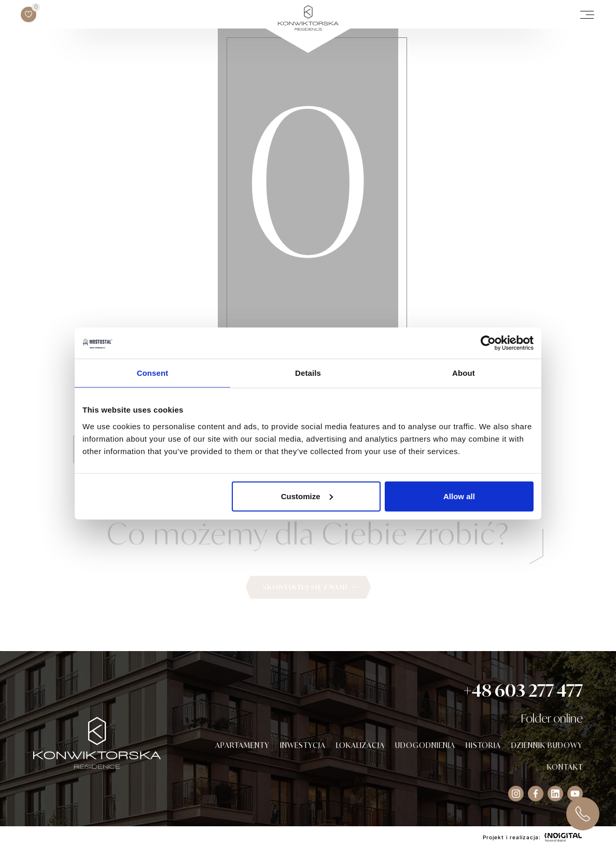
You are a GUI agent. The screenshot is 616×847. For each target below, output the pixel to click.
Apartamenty (242, 745)
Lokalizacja (360, 745)
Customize (307, 496)
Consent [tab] (153, 373)
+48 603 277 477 (523, 690)
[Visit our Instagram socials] (516, 794)
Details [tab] (308, 373)
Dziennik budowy (547, 745)
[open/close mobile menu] (587, 15)
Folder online (552, 718)
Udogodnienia (425, 745)
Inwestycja (303, 745)
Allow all (459, 496)
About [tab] (464, 373)
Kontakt (565, 767)
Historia (483, 745)
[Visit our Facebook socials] (536, 794)
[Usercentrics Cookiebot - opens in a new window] (488, 343)
